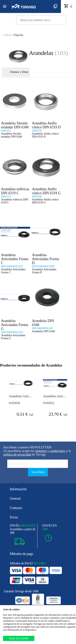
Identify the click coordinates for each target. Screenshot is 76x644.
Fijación (12, 35)
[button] (5, 7)
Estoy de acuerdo (19, 638)
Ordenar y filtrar (16, 72)
